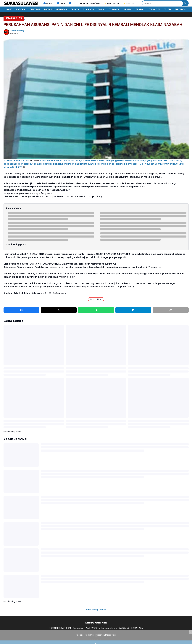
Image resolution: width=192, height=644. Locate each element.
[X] (59, 310)
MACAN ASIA (137, 628)
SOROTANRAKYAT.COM (60, 628)
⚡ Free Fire (129, 3)
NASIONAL (21, 9)
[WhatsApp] (133, 310)
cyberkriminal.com (108, 628)
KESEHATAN (61, 9)
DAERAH (48, 9)
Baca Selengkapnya (96, 610)
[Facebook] (21, 310)
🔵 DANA (61, 3)
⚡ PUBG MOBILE (112, 3)
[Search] (163, 3)
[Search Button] (186, 3)
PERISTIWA (35, 9)
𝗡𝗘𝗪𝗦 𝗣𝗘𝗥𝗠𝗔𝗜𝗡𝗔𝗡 (90, 3)
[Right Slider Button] (186, 9)
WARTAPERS (92, 628)
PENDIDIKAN (115, 9)
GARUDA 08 (124, 628)
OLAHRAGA (88, 9)
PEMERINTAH (181, 9)
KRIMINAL (140, 9)
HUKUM (128, 9)
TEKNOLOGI (154, 9)
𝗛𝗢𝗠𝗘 (9, 9)
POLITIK (167, 9)
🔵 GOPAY (48, 3)
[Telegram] (96, 310)
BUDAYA (75, 9)
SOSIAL (101, 9)
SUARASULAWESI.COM (16, 161)
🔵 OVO (72, 3)
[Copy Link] (171, 310)
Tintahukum (79, 628)
